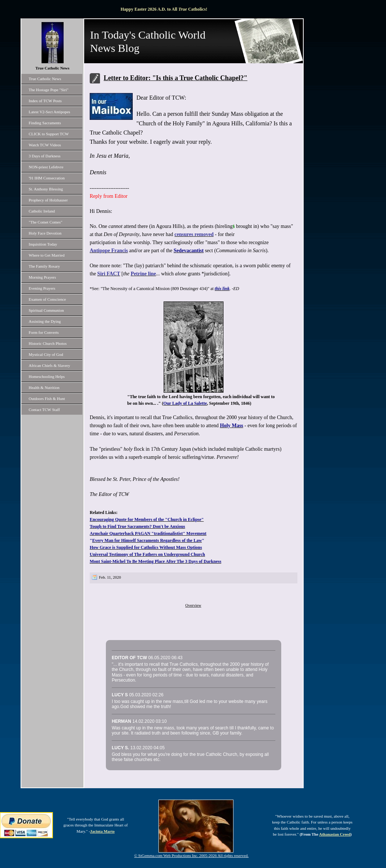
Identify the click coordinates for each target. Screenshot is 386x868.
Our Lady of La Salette (185, 403)
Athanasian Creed (335, 834)
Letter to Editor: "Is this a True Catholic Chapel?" (176, 78)
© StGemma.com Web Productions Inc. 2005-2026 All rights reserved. (191, 856)
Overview (193, 605)
